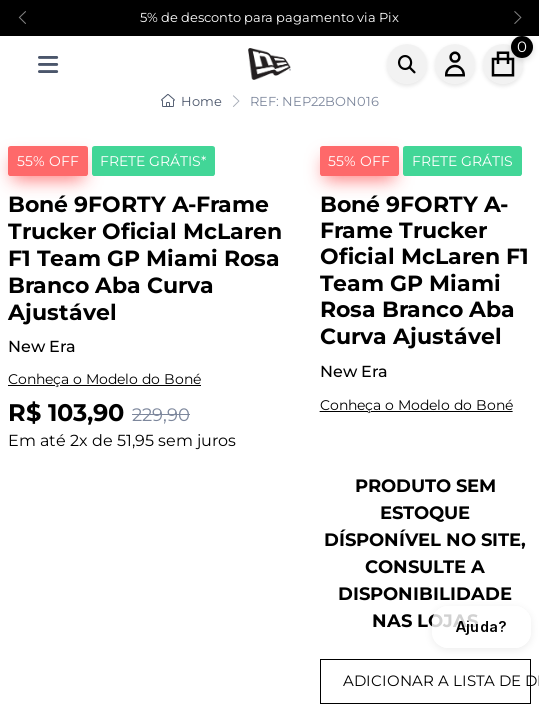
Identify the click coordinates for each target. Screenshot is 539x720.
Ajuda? (481, 626)
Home (191, 101)
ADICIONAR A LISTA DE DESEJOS (437, 680)
